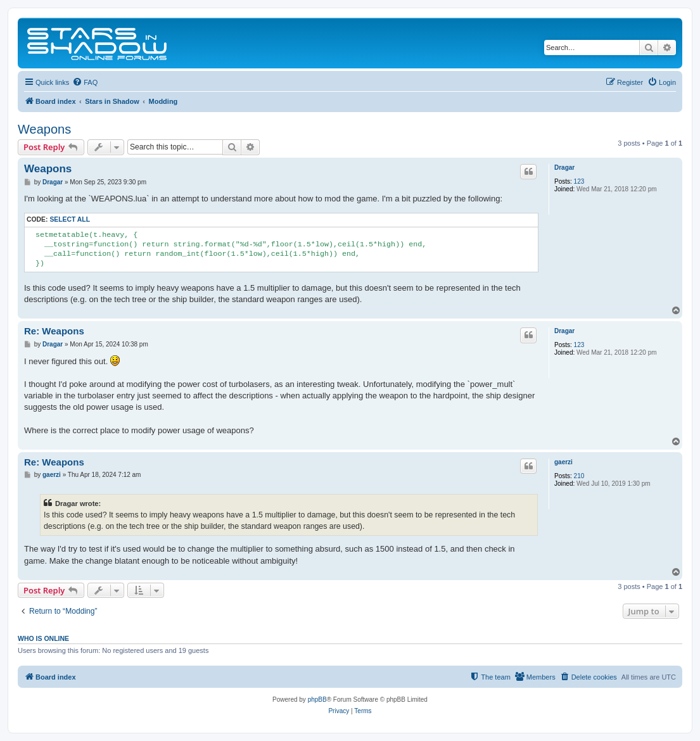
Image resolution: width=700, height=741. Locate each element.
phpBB (317, 700)
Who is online (43, 638)
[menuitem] (85, 82)
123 (579, 181)
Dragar (564, 168)
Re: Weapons (54, 331)
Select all (70, 219)
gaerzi (563, 462)
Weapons (44, 129)
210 (579, 476)
